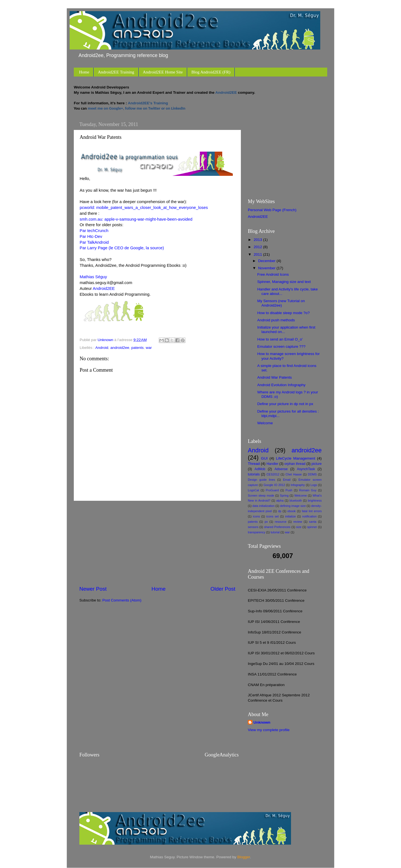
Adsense (281, 469)
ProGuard (272, 490)
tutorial (275, 532)
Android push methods (276, 320)
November (267, 268)
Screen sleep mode (261, 495)
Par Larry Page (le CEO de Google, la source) (122, 248)
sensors (253, 527)
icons (256, 516)
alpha (280, 500)
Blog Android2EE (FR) (211, 72)
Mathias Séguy (93, 277)
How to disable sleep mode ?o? (283, 313)
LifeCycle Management (296, 458)
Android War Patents (275, 377)
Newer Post (93, 589)
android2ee (120, 348)
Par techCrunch (94, 231)
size (299, 527)
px (266, 522)
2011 (258, 254)
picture (317, 464)
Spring (284, 495)
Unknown (262, 722)
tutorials (254, 474)
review (298, 522)
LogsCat (253, 490)
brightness (315, 500)
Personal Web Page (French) (272, 210)
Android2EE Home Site (163, 72)
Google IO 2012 (274, 485)
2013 (258, 240)
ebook (291, 511)
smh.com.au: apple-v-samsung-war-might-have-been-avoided (136, 219)
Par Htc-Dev (91, 236)
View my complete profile (269, 730)
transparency (256, 532)
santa (313, 522)
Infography (298, 485)
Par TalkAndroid (94, 242)
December (267, 261)
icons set (272, 516)
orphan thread (295, 464)
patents (137, 348)
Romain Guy (308, 490)
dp (280, 511)
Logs (314, 485)
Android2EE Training (116, 72)
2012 (258, 247)
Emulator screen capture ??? (281, 347)
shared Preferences (277, 527)
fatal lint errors (312, 511)
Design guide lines (261, 480)
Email (287, 480)
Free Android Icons (273, 274)
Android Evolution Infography (281, 385)
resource (281, 522)
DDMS (312, 474)
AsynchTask (306, 469)
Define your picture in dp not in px (285, 404)
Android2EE (104, 288)
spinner (312, 527)
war (149, 348)
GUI (264, 458)
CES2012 (273, 474)
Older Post (223, 589)
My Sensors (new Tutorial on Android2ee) (281, 303)
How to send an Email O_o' (280, 339)
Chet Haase (294, 474)
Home (84, 72)
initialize (290, 516)
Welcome (265, 423)
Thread (254, 464)
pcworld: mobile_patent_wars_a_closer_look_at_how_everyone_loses (144, 208)
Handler (272, 464)
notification (309, 516)
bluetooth (296, 500)
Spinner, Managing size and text (284, 282)
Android (102, 348)
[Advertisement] (157, 543)
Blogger (244, 857)
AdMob (260, 469)
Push (289, 490)
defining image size (293, 506)
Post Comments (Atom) (122, 600)
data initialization (263, 506)
